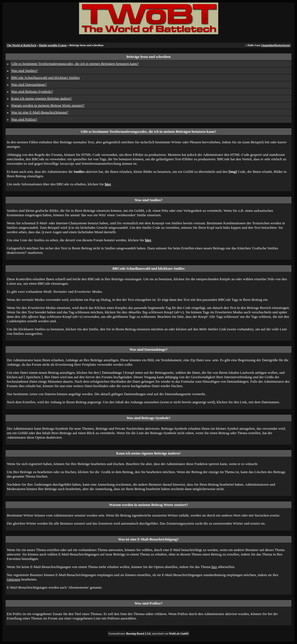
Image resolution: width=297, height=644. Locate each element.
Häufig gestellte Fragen (53, 45)
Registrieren (282, 45)
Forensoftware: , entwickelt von (148, 634)
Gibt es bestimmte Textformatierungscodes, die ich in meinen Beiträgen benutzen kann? (75, 64)
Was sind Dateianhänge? (29, 84)
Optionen (13, 579)
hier (214, 567)
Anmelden (268, 45)
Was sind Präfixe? (24, 119)
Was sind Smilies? (24, 71)
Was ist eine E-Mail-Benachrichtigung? (40, 112)
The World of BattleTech (21, 45)
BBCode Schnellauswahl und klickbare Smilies (45, 78)
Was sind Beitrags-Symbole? (32, 91)
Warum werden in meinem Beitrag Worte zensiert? (48, 105)
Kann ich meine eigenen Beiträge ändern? (41, 98)
